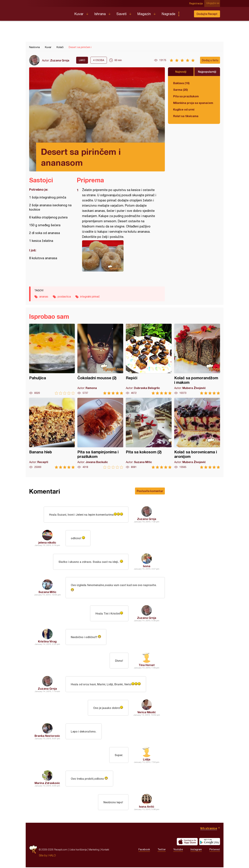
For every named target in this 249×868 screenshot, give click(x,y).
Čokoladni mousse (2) (100, 359)
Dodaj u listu (210, 60)
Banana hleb (52, 433)
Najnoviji (181, 72)
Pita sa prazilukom (186, 96)
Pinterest (215, 850)
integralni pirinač (90, 297)
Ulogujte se (214, 3)
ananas (44, 297)
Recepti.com (49, 12)
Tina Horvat (147, 666)
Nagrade (168, 14)
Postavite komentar (150, 491)
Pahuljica (52, 359)
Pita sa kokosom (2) (149, 433)
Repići (149, 359)
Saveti (121, 14)
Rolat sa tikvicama (186, 116)
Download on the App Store (187, 842)
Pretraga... (186, 14)
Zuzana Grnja (60, 60)
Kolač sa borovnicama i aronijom (197, 433)
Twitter (162, 850)
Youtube (178, 850)
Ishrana (100, 14)
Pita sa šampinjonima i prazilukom (100, 433)
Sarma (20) (180, 90)
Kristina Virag (47, 642)
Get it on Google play (210, 842)
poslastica (64, 297)
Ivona (147, 566)
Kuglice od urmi (184, 109)
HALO (52, 856)
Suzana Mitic (47, 592)
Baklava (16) (181, 83)
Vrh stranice (209, 829)
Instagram (196, 850)
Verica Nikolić (147, 713)
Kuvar (79, 14)
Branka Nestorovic (47, 736)
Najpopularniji (207, 72)
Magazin (144, 14)
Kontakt (105, 850)
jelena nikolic (47, 542)
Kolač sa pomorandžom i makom (197, 359)
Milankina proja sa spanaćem (193, 103)
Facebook (144, 850)
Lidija (147, 760)
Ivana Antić (147, 807)
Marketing (94, 850)
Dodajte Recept (207, 14)
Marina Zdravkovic (47, 784)
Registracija (197, 3)
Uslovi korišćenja (78, 850)
